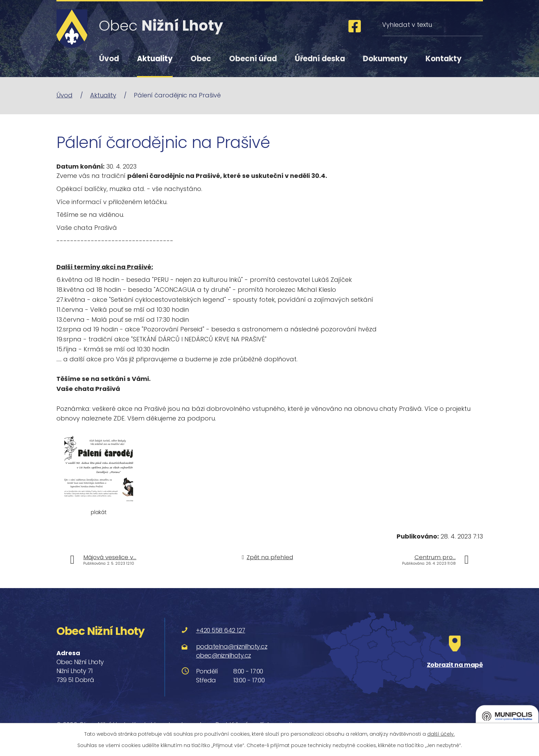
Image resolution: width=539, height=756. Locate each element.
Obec (201, 59)
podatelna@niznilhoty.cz (232, 646)
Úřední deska (320, 59)
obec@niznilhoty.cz (224, 655)
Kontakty (444, 59)
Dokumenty (385, 59)
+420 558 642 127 (221, 630)
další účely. (441, 734)
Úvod (109, 59)
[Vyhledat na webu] (432, 25)
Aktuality (155, 59)
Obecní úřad (253, 59)
